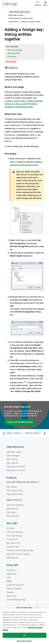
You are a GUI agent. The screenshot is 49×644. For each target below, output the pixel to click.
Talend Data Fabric (15, 493)
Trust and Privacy (14, 534)
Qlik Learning (12, 461)
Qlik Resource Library (16, 469)
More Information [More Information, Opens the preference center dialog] (24, 641)
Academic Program (15, 583)
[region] (24, 626)
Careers (10, 591)
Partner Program (14, 587)
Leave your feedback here (20, 420)
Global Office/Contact (16, 598)
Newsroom (11, 594)
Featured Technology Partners (20, 549)
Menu (45, 5)
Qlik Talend (12, 485)
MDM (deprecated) (16, 15)
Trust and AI (12, 538)
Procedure (12, 57)
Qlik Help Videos (14, 450)
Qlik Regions (12, 556)
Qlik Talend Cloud (14, 489)
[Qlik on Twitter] (37, 606)
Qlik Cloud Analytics (15, 503)
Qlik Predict (12, 511)
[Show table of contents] (5, 12)
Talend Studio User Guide (19, 12)
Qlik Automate (13, 514)
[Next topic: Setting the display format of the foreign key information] (36, 432)
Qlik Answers (12, 507)
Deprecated (11, 62)
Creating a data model (15, 101)
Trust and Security (15, 530)
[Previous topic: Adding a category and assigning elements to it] (13, 432)
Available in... (13, 68)
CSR (8, 576)
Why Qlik (10, 527)
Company (11, 569)
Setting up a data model (30, 22)
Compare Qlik (13, 545)
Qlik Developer (13, 454)
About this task (13, 53)
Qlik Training (12, 458)
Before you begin (15, 50)
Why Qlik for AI (13, 541)
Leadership (12, 572)
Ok (24, 635)
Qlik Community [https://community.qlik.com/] (24, 606)
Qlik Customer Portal (16, 465)
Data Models (13, 22)
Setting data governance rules (21, 18)
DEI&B (9, 580)
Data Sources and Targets (18, 552)
